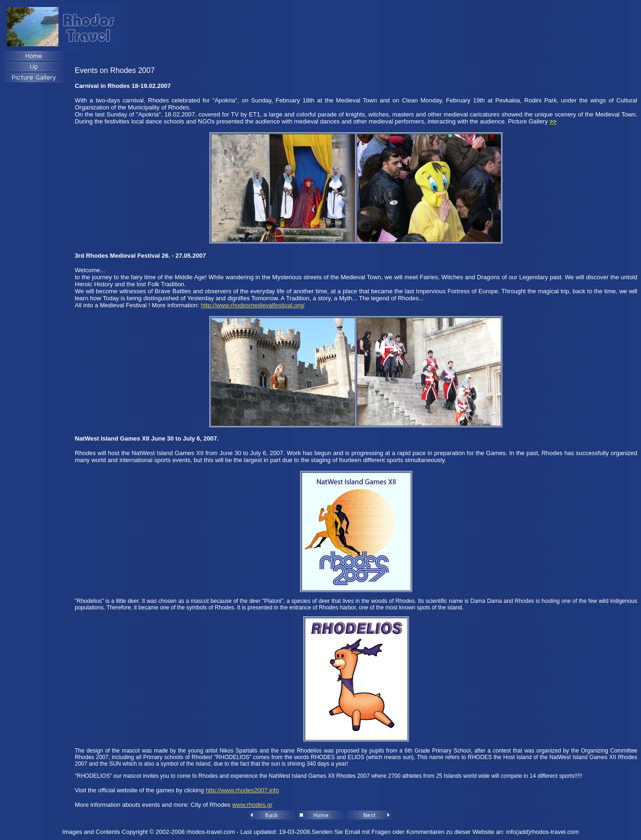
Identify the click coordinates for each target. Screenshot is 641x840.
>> (553, 121)
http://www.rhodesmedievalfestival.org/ (253, 305)
